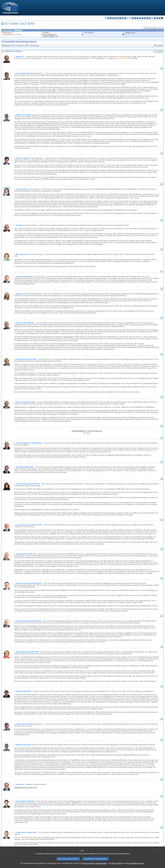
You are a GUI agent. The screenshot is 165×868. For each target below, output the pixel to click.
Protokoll (159, 52)
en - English (123, 18)
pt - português (150, 18)
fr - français (125, 18)
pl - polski (147, 18)
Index (5, 24)
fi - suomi (160, 18)
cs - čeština (111, 18)
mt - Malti (143, 18)
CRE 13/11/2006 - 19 (50, 36)
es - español (108, 18)
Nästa (22, 24)
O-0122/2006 (7, 35)
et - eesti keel (118, 18)
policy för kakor (117, 866)
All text (32, 24)
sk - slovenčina (155, 18)
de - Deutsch (116, 18)
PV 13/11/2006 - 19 (49, 35)
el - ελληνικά (120, 18)
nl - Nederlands (145, 18)
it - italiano (133, 18)
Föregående (15, 24)
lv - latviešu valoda (135, 18)
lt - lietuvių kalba (138, 18)
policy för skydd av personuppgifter (94, 866)
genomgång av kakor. (136, 866)
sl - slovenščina (157, 18)
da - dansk (113, 18)
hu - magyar (140, 18)
